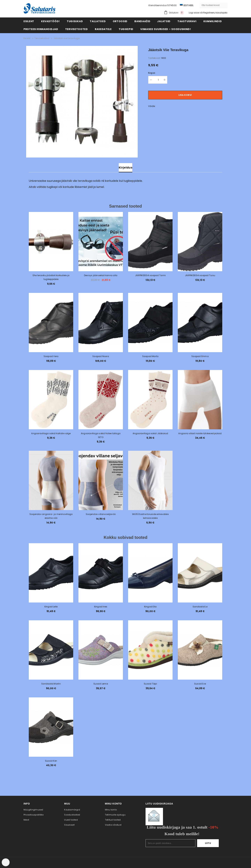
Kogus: (152, 73)
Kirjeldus (125, 168)
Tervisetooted (42, 38)
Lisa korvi (185, 95)
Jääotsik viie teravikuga (66, 38)
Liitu (208, 843)
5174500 (172, 5)
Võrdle (152, 106)
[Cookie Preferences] (6, 862)
